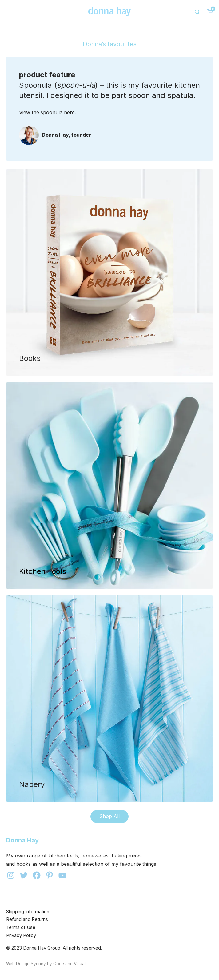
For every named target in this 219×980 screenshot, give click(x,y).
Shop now (109, 272)
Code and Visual (69, 964)
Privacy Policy (21, 935)
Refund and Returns (27, 919)
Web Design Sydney (26, 964)
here (69, 112)
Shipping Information (28, 911)
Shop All (109, 816)
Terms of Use (21, 927)
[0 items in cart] (210, 12)
